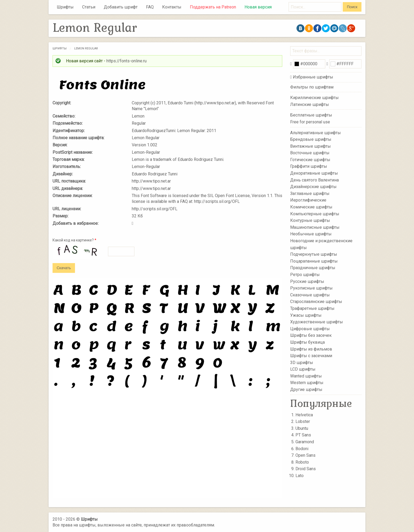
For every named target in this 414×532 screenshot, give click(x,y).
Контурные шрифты (310, 220)
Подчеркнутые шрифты (314, 254)
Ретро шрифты (305, 275)
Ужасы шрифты (306, 315)
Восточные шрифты (310, 153)
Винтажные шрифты (310, 146)
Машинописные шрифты (315, 227)
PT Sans (303, 435)
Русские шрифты (307, 281)
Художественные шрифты (317, 322)
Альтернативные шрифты (316, 132)
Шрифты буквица (307, 342)
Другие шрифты (306, 389)
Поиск (352, 7)
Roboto (302, 462)
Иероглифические (308, 200)
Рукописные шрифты (311, 288)
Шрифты (65, 7)
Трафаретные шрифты (312, 308)
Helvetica (304, 415)
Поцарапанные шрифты (314, 261)
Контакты (172, 7)
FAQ (150, 7)
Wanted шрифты (306, 376)
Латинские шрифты (310, 104)
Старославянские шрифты (316, 302)
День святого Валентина (314, 180)
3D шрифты (302, 362)
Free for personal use (310, 122)
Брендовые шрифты (311, 139)
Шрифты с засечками (311, 356)
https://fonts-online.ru (126, 61)
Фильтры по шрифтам (312, 87)
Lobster (303, 421)
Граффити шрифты (309, 166)
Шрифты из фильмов (311, 349)
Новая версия (258, 7)
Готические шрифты (310, 160)
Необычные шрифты (311, 234)
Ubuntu (302, 428)
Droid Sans (306, 469)
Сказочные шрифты (310, 295)
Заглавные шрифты (310, 193)
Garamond (305, 442)
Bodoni (302, 449)
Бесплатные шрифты (311, 115)
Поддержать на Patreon (213, 7)
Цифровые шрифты (310, 329)
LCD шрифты (303, 369)
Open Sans (305, 455)
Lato (300, 476)
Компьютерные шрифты (315, 214)
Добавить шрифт (121, 7)
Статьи (89, 7)
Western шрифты (307, 383)
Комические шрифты (311, 207)
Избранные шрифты (313, 77)
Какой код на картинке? (74, 240)
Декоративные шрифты (314, 173)
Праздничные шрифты (313, 268)
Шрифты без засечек (311, 335)
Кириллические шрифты (314, 98)
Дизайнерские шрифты (313, 187)
